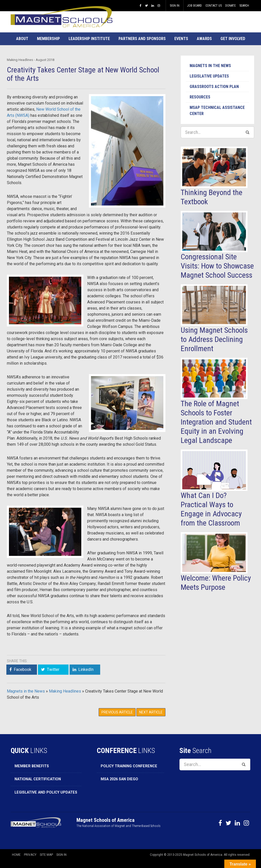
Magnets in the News (26, 691)
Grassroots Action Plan (214, 87)
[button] (22, 39)
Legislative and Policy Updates (46, 792)
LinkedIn (86, 669)
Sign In (175, 6)
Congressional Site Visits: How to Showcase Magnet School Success (217, 266)
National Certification (38, 779)
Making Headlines (65, 691)
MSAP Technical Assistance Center (217, 111)
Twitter (53, 669)
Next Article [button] (151, 712)
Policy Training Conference (129, 766)
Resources (200, 97)
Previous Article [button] (117, 712)
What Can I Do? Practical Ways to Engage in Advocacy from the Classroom (211, 509)
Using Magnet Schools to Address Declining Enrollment (214, 339)
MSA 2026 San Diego (119, 779)
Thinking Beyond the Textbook (212, 197)
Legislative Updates (209, 76)
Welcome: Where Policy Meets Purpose (216, 583)
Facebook (23, 669)
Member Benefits (32, 766)
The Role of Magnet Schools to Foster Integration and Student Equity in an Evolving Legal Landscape (216, 422)
